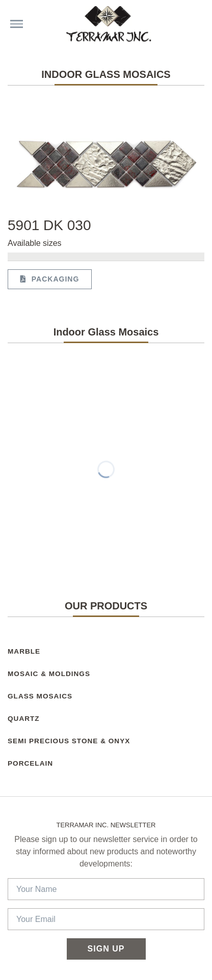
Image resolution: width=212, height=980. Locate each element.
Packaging (50, 279)
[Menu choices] (17, 24)
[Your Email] (106, 919)
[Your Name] (106, 889)
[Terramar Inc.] (111, 24)
